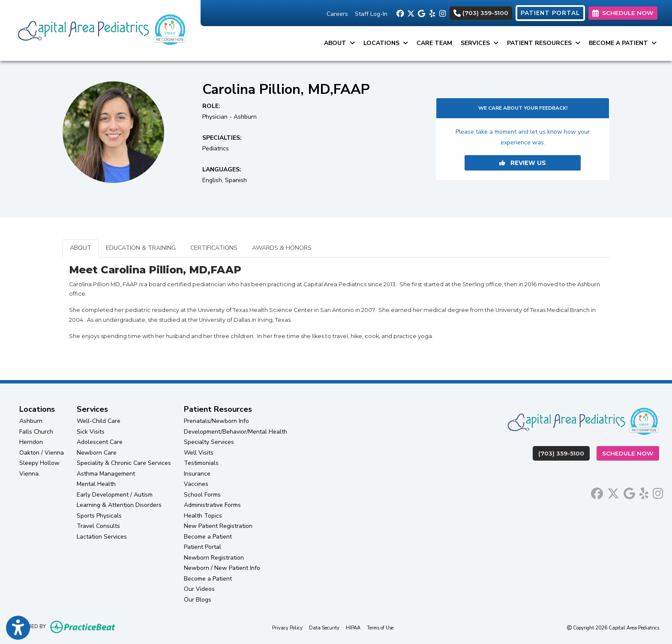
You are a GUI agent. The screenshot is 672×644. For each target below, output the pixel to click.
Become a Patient (208, 537)
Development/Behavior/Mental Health (235, 432)
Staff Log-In (371, 14)
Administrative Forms (212, 505)
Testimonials (201, 463)
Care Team (434, 43)
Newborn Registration (214, 558)
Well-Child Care (99, 421)
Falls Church (36, 432)
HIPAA (353, 628)
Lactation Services (102, 537)
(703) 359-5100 (481, 13)
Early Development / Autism (115, 495)
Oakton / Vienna (42, 453)
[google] (421, 13)
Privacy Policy (287, 628)
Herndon (31, 442)
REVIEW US (523, 163)
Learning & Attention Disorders (119, 505)
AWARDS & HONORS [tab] (282, 248)
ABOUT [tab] (81, 248)
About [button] (339, 43)
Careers (337, 14)
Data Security (324, 628)
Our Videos (199, 589)
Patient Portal (202, 547)
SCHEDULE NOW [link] (623, 13)
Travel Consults (98, 526)
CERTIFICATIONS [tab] (214, 248)
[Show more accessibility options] (18, 628)
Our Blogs (198, 600)
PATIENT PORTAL (550, 13)
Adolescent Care (100, 442)
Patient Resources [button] (544, 43)
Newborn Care (97, 453)
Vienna (29, 474)
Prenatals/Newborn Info (216, 421)
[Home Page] (100, 30)
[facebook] (400, 13)
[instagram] (442, 13)
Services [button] (480, 43)
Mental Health (96, 484)
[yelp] (432, 13)
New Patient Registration (218, 526)
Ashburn (31, 421)
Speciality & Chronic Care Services (124, 463)
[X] (410, 13)
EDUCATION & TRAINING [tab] (141, 248)
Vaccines (196, 484)
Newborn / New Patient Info (222, 568)
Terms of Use (380, 628)
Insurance (197, 474)
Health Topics (203, 516)
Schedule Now (631, 453)
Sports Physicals (99, 516)
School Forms (202, 495)
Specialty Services (209, 442)
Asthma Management (106, 474)
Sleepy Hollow (39, 463)
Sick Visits (91, 432)
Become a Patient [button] (623, 43)
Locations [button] (386, 43)
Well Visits (199, 453)
